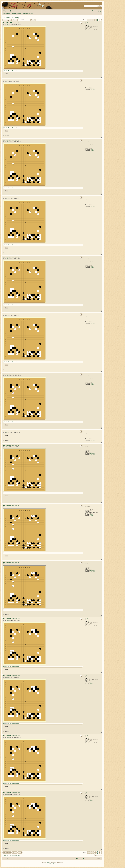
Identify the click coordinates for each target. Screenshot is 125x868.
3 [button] (94, 20)
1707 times (93, 89)
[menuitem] (12, 11)
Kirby (86, 80)
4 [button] (96, 20)
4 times (92, 32)
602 (88, 26)
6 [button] (100, 20)
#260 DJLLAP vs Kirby (11, 17)
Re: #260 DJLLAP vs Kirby (12, 23)
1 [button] (90, 20)
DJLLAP (87, 23)
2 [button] (92, 20)
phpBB (48, 862)
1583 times (92, 88)
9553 (89, 83)
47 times (92, 33)
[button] (88, 20)
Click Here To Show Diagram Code (11, 71)
